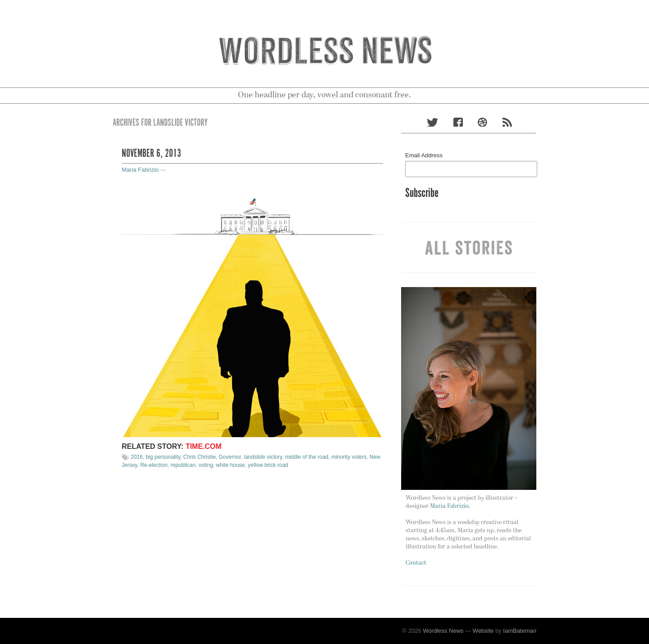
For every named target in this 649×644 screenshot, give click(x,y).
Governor (230, 457)
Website (483, 631)
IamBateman (520, 631)
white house (230, 465)
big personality (163, 457)
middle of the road (306, 457)
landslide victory (263, 457)
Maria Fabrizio (140, 170)
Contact (416, 563)
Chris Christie (200, 457)
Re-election (154, 465)
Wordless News (443, 631)
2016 (137, 457)
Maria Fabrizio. (450, 506)
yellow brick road (268, 465)
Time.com (204, 446)
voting (206, 465)
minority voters (349, 457)
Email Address (424, 155)
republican (183, 465)
